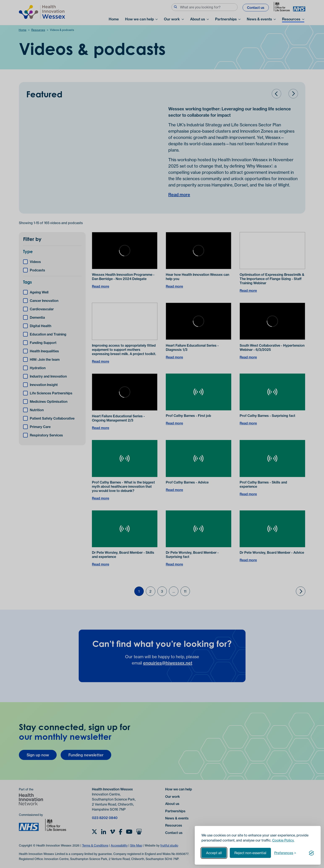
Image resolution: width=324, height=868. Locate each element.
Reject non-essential (250, 853)
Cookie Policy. (283, 840)
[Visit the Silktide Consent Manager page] (311, 853)
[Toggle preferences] (285, 853)
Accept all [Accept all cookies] (214, 853)
